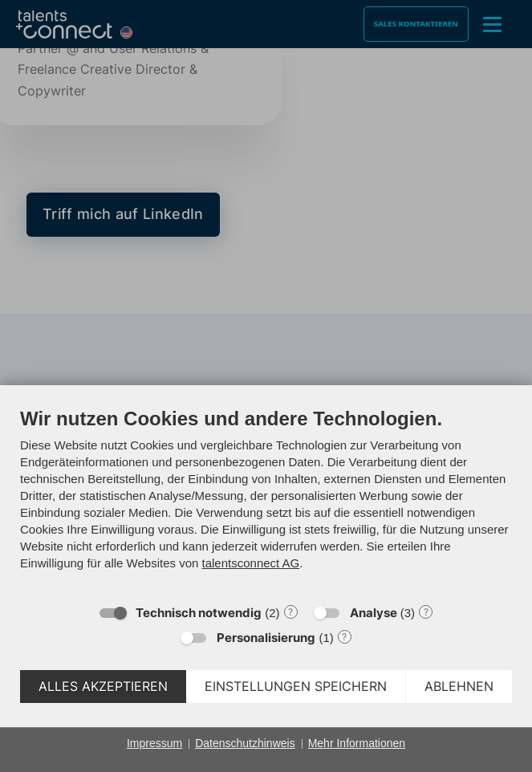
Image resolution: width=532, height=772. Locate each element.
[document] (266, 501)
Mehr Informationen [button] (357, 743)
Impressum (154, 743)
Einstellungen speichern (296, 687)
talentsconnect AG (251, 563)
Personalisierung (266, 638)
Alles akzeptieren (103, 687)
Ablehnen (459, 687)
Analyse (374, 613)
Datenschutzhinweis (245, 743)
